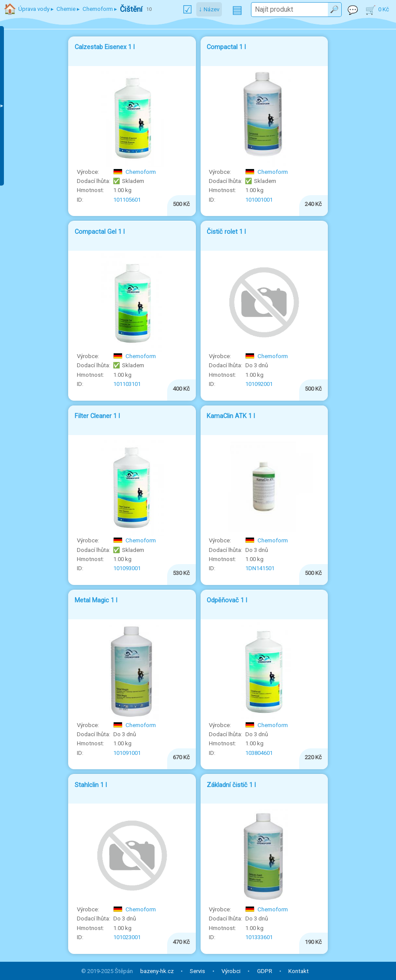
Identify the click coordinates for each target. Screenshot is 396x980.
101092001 (259, 384)
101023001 (127, 937)
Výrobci (231, 971)
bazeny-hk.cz (157, 971)
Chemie (66, 9)
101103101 (127, 384)
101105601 (127, 200)
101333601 (259, 937)
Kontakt (299, 971)
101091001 (127, 753)
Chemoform (135, 172)
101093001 (127, 568)
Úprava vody (34, 9)
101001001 (259, 200)
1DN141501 (260, 568)
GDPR (265, 971)
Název (211, 9)
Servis (197, 971)
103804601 (259, 753)
